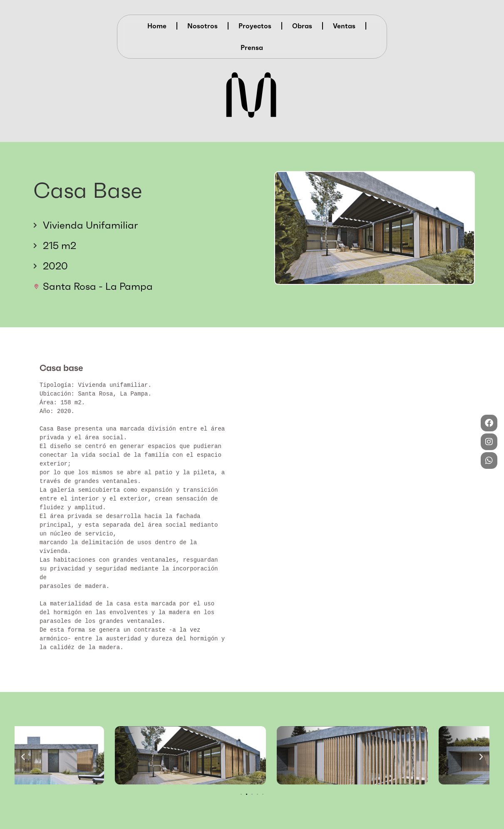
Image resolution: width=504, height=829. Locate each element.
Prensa (252, 47)
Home (157, 26)
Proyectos (255, 26)
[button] (23, 757)
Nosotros (202, 26)
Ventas (344, 26)
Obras (302, 26)
